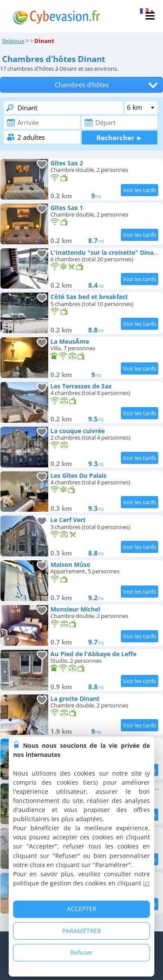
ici (146, 883)
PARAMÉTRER (82, 931)
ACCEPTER (82, 909)
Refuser (82, 952)
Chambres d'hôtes (82, 85)
